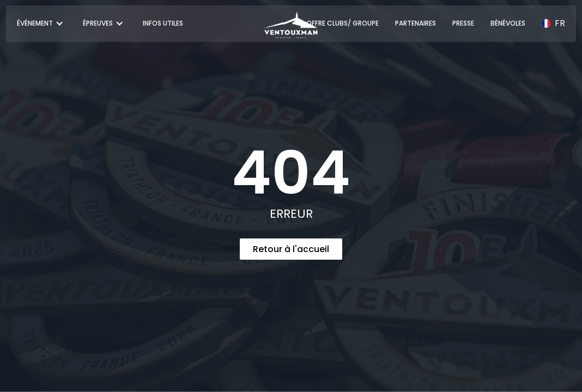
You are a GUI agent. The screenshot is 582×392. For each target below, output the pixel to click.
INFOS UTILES (163, 23)
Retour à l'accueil (291, 249)
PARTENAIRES (416, 23)
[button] (42, 23)
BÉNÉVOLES (508, 23)
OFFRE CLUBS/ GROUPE (342, 23)
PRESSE (463, 23)
